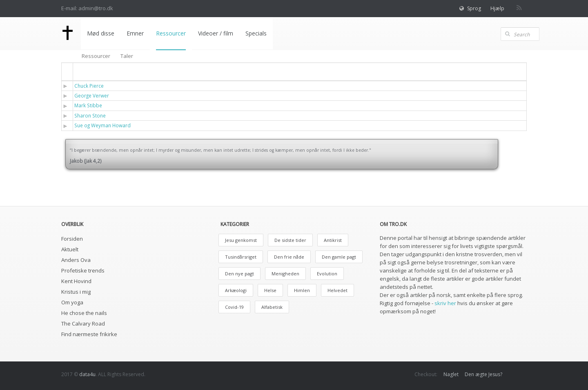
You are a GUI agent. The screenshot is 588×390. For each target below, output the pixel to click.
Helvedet (337, 290)
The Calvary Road (83, 324)
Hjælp (497, 8)
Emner (134, 33)
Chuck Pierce (89, 86)
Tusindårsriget (241, 257)
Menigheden (285, 274)
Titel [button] (86, 71)
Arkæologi (236, 290)
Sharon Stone (90, 115)
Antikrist (333, 240)
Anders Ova (76, 260)
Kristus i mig (76, 292)
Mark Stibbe (88, 105)
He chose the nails (84, 313)
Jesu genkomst (241, 240)
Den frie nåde (289, 257)
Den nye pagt (239, 274)
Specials (255, 33)
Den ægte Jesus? (483, 374)
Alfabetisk (272, 307)
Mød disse (100, 33)
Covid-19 (234, 307)
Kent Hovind (76, 281)
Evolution (327, 274)
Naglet (451, 374)
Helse (270, 290)
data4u (87, 374)
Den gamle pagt (339, 257)
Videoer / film (215, 33)
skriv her (445, 303)
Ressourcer (170, 33)
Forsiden (72, 239)
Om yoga (72, 302)
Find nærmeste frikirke (89, 334)
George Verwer (92, 95)
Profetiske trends (83, 270)
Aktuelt (70, 249)
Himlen (302, 290)
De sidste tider (290, 240)
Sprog (474, 8)
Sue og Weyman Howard (102, 125)
